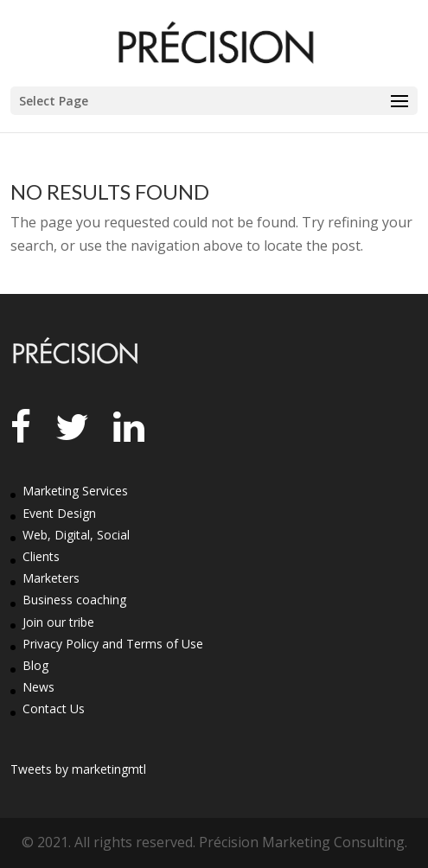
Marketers (51, 578)
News (38, 687)
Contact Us (54, 708)
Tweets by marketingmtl (78, 769)
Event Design (59, 513)
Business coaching (74, 600)
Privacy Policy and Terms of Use (113, 644)
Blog (35, 665)
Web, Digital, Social (76, 535)
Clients (41, 556)
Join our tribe (58, 622)
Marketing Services (75, 491)
